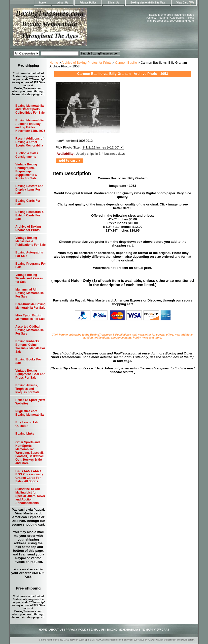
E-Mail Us (114, 3)
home (43, 3)
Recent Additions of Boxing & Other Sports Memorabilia (29, 142)
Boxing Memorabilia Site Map (148, 3)
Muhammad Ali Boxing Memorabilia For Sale (30, 293)
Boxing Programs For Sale (31, 265)
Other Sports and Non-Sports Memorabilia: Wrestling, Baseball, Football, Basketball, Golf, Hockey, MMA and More (30, 453)
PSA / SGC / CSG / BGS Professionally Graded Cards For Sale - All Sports (29, 476)
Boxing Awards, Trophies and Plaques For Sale (27, 389)
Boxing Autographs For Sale (29, 254)
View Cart (182, 3)
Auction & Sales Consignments (27, 155)
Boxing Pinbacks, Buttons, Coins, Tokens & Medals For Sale (30, 347)
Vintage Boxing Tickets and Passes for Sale (29, 278)
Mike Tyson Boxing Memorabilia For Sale (30, 317)
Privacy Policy (88, 3)
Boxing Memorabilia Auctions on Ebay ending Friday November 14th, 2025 (30, 126)
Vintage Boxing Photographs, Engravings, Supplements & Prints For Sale (26, 171)
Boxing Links (25, 434)
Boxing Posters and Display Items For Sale (29, 190)
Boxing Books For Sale (28, 361)
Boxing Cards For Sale (28, 202)
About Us (63, 3)
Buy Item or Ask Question (27, 424)
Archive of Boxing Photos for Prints (87, 63)
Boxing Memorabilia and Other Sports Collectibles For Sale (30, 109)
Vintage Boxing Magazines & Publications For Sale (31, 241)
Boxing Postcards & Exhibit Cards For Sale (30, 215)
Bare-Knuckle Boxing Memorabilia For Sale (30, 306)
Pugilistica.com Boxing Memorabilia (30, 413)
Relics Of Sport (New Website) (30, 402)
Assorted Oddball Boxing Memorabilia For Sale (30, 330)
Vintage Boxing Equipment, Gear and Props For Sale (30, 374)
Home (54, 63)
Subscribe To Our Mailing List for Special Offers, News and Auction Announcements (30, 496)
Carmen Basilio (126, 63)
